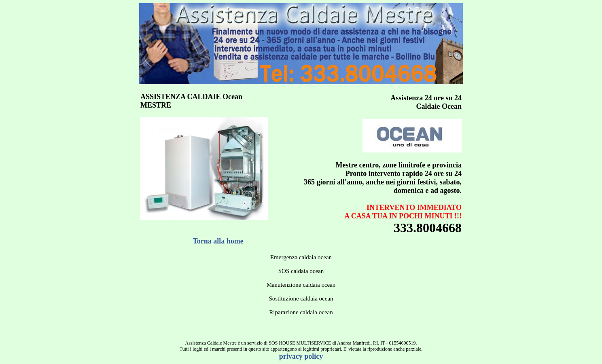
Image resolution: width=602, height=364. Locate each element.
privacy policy (301, 356)
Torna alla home (218, 241)
